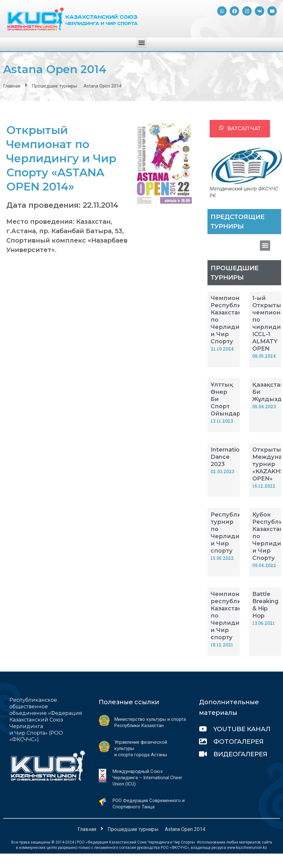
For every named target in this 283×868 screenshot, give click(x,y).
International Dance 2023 (229, 457)
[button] (141, 43)
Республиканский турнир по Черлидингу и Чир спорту (239, 533)
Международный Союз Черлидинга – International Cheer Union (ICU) (147, 778)
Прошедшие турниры (54, 86)
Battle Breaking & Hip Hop (265, 605)
